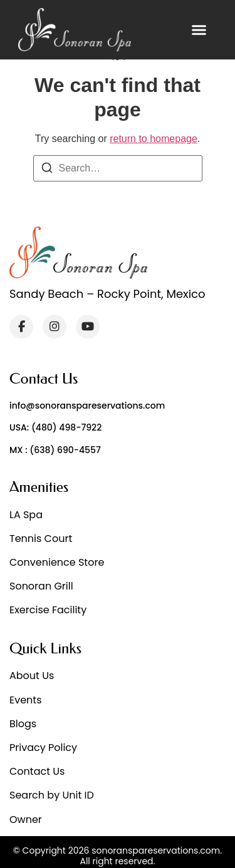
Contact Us (37, 771)
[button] (199, 30)
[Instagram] (55, 327)
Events (26, 700)
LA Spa (26, 515)
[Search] (47, 170)
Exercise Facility (48, 610)
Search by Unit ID (52, 795)
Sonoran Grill (41, 586)
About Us (32, 676)
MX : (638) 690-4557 (55, 450)
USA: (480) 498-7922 (55, 427)
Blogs (23, 724)
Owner (26, 819)
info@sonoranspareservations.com (87, 406)
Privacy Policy (43, 748)
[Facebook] (21, 327)
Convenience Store (57, 562)
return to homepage (154, 139)
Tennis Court (41, 539)
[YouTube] (88, 327)
